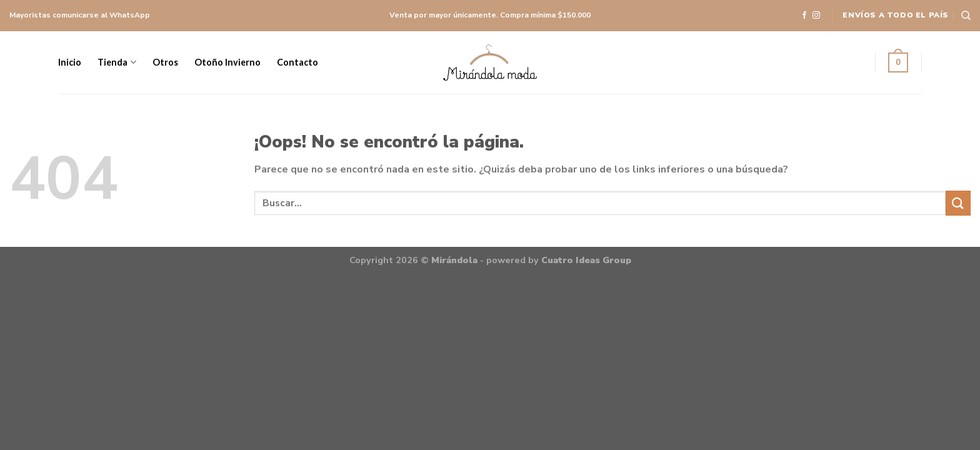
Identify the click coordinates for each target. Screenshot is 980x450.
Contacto (297, 62)
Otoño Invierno (227, 62)
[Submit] (958, 203)
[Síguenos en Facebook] (804, 16)
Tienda (117, 62)
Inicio (70, 62)
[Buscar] (966, 16)
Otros (165, 62)
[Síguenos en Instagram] (816, 16)
